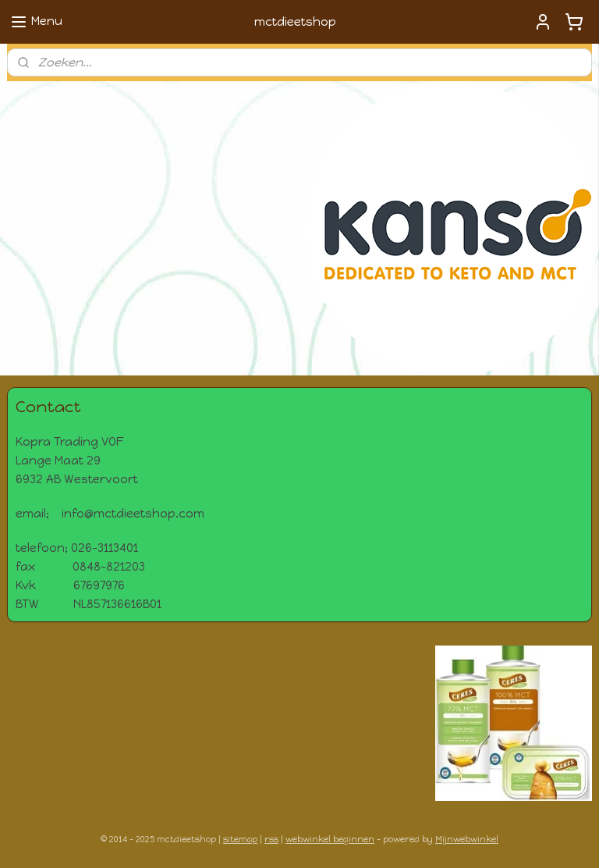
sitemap (240, 840)
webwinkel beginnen (330, 840)
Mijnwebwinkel (467, 840)
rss (271, 840)
